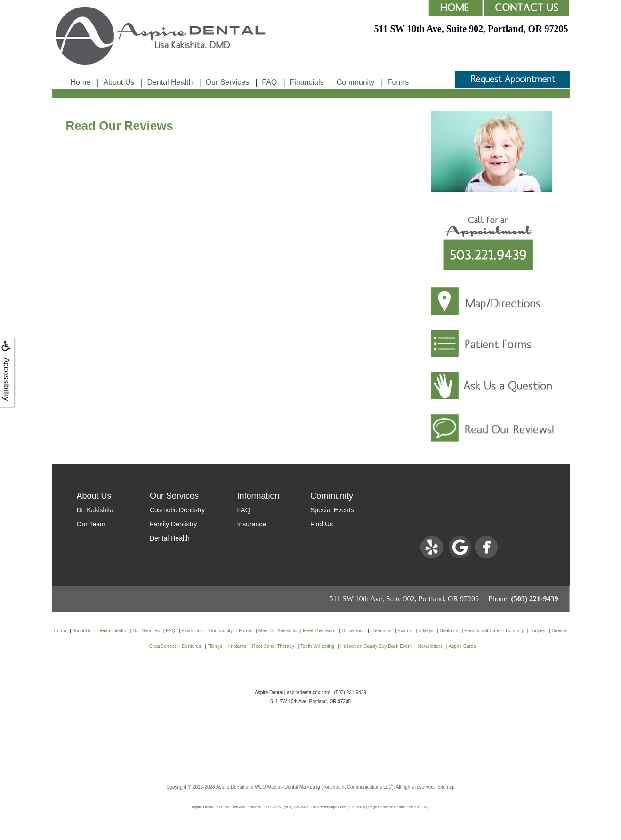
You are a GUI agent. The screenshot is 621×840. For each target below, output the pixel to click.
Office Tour (353, 631)
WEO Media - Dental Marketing (287, 787)
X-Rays (426, 631)
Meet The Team (319, 631)
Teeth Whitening (317, 646)
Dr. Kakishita (95, 510)
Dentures (192, 646)
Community (356, 82)
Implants (237, 646)
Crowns (559, 631)
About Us (119, 82)
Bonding (514, 631)
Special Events (332, 510)
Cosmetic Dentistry (177, 510)
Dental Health (170, 82)
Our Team (91, 524)
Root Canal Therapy (273, 646)
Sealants (449, 631)
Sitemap (446, 787)
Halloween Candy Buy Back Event (376, 646)
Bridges (537, 631)
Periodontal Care (482, 631)
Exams (405, 631)
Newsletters (430, 646)
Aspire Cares (462, 646)
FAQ (269, 82)
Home (81, 82)
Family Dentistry (173, 524)
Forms (398, 82)
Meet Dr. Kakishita (278, 631)
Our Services (227, 82)
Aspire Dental (230, 787)
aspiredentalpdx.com (308, 692)
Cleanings (381, 631)
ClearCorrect (163, 646)
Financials (306, 82)
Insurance (252, 524)
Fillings (214, 646)
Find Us (322, 524)
